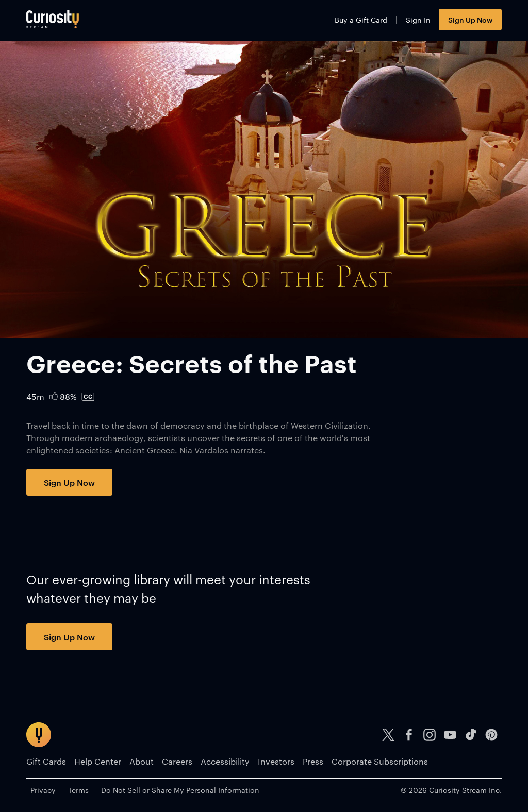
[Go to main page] (53, 19)
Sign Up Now (470, 19)
